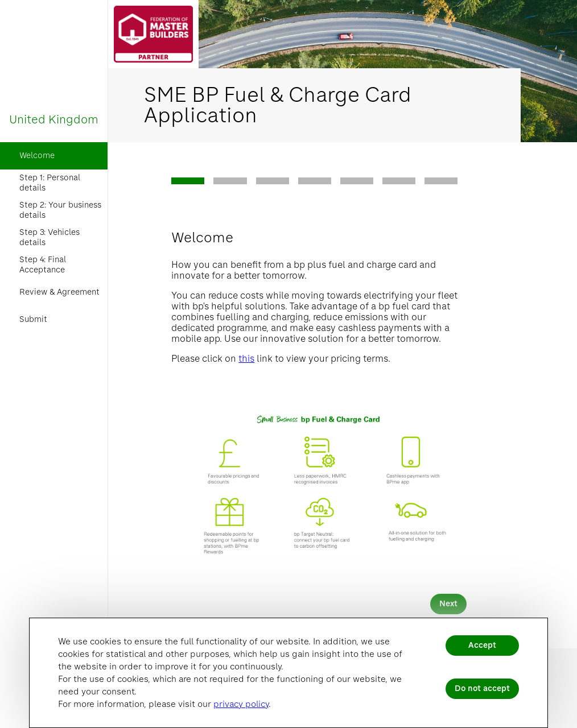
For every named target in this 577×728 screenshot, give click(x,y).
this (246, 359)
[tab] (188, 181)
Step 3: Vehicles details (50, 237)
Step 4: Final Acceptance (43, 265)
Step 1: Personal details (50, 183)
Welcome (37, 156)
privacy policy (241, 704)
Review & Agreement (59, 292)
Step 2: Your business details (60, 210)
